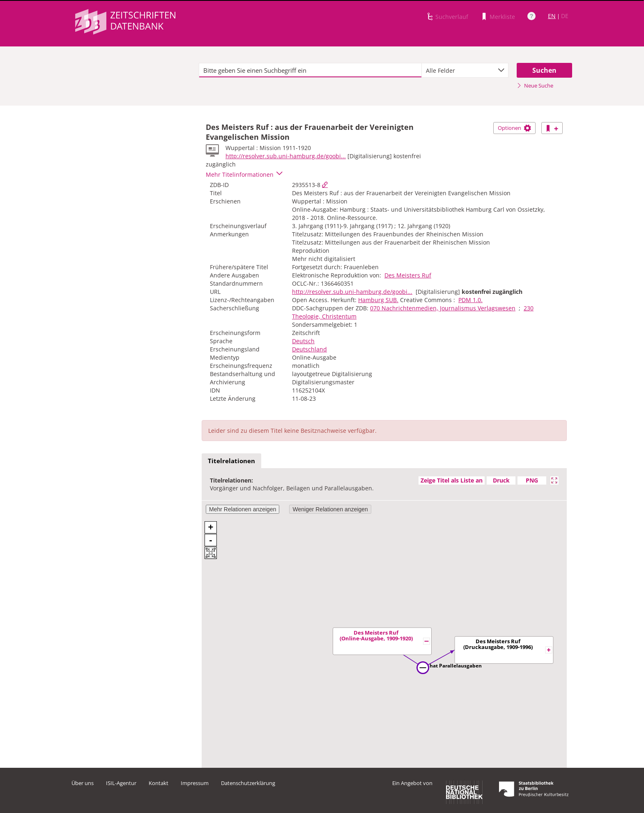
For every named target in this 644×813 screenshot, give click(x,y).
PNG (532, 480)
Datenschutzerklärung (248, 783)
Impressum (195, 783)
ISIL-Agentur (121, 783)
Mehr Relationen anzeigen (243, 509)
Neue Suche (535, 85)
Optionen (514, 128)
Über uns (83, 783)
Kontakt (159, 783)
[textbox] (310, 70)
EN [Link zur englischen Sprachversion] (552, 16)
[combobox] (465, 70)
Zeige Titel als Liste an (452, 480)
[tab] (231, 461)
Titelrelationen (231, 461)
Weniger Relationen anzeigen (330, 509)
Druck (501, 480)
